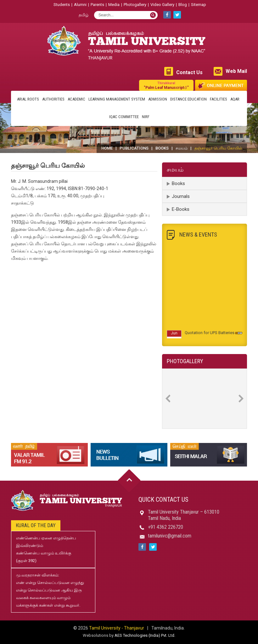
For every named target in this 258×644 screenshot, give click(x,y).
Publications (134, 148)
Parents (97, 5)
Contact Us (189, 72)
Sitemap (199, 5)
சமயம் (182, 148)
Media (114, 5)
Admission (158, 99)
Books (162, 148)
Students (62, 5)
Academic (76, 99)
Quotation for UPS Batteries (210, 335)
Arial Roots (28, 99)
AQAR (235, 99)
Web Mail (236, 71)
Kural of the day (36, 525)
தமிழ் (84, 15)
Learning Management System (117, 99)
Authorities (53, 99)
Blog (183, 5)
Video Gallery (162, 5)
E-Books (181, 209)
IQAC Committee (124, 117)
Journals (181, 196)
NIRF (146, 117)
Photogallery (135, 5)
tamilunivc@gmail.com (170, 536)
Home (107, 148)
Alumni (80, 5)
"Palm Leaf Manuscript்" (166, 85)
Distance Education (188, 99)
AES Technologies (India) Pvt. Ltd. (145, 635)
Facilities (219, 99)
